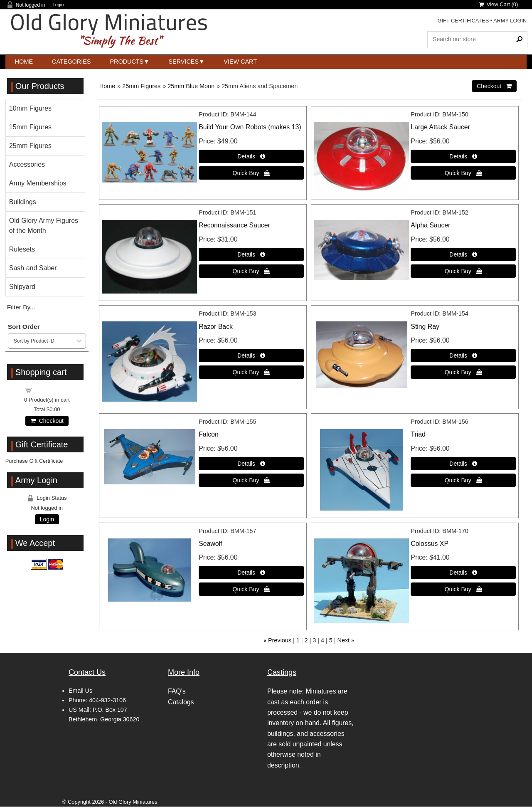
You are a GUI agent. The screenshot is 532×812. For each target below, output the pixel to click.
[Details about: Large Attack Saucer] (463, 156)
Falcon (209, 434)
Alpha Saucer (430, 225)
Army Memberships (38, 183)
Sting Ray (425, 327)
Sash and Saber (33, 268)
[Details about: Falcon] (251, 464)
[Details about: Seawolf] (251, 573)
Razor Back (216, 327)
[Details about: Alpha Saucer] (463, 254)
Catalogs (181, 702)
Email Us (80, 691)
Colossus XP (430, 544)
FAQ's (177, 691)
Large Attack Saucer (440, 127)
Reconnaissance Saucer (234, 225)
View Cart (240, 62)
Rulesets (22, 249)
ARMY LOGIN (510, 21)
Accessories (27, 164)
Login (58, 5)
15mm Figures (30, 127)
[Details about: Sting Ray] (463, 355)
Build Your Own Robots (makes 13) (250, 127)
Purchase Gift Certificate (34, 461)
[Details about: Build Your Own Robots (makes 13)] (251, 156)
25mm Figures (141, 86)
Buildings (23, 202)
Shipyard (22, 287)
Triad (418, 434)
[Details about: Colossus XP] (463, 573)
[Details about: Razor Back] (251, 355)
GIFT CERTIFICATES (463, 21)
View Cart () (499, 4)
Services (184, 62)
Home (24, 62)
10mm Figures (30, 108)
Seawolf (210, 544)
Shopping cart (52, 390)
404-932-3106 (107, 700)
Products (127, 62)
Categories (71, 62)
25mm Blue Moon (191, 86)
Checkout (47, 421)
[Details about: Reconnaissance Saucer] (251, 254)
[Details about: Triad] (463, 464)
